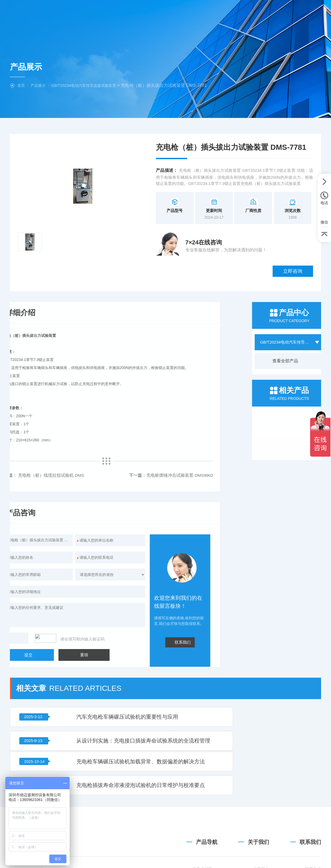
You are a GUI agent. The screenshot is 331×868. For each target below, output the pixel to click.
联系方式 (313, 849)
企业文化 (261, 858)
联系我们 (274, 12)
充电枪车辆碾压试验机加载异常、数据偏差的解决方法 (106, 675)
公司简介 (261, 849)
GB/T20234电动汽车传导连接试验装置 (87, 85)
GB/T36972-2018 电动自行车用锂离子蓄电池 (196, 858)
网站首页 (111, 12)
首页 (21, 85)
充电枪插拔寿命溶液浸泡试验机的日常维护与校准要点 (264, 675)
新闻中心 (209, 12)
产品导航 (207, 822)
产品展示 (39, 85)
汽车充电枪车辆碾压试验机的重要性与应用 (106, 647)
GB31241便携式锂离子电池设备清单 (196, 849)
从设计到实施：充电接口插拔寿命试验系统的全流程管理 (264, 647)
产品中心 (176, 12)
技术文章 (242, 12)
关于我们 (144, 12)
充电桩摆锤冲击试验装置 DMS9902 (70, 452)
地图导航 (313, 858)
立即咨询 (297, 246)
